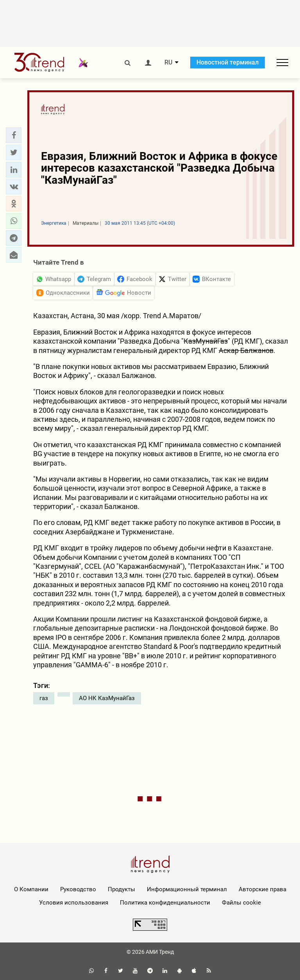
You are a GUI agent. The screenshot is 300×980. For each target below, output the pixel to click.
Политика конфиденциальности (165, 903)
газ (44, 698)
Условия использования (74, 903)
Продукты (121, 889)
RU (168, 63)
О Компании (31, 889)
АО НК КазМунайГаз (107, 698)
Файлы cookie (241, 903)
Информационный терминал (187, 889)
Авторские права (262, 889)
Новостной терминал (228, 62)
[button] (14, 135)
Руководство (78, 889)
